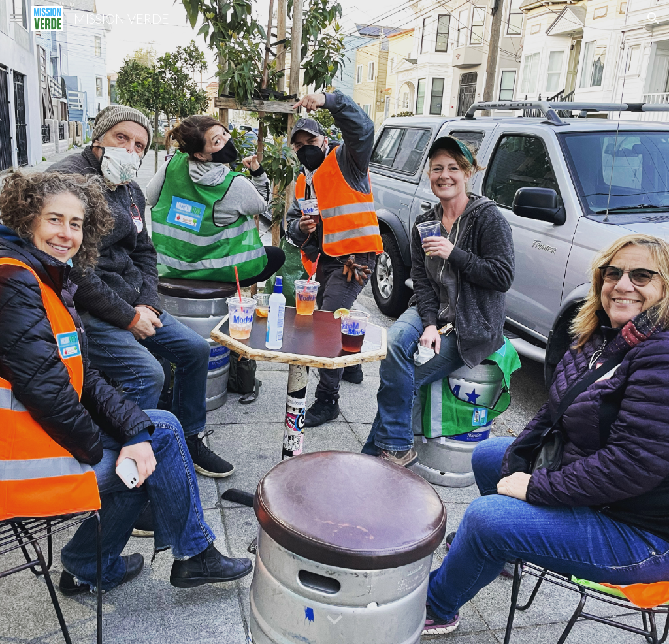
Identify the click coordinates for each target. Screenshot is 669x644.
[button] (16, 18)
